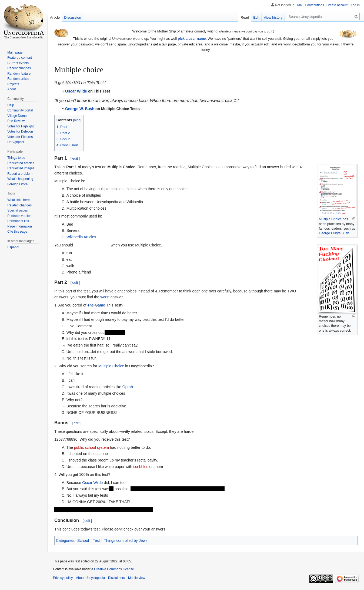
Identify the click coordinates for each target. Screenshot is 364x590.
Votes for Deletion (20, 131)
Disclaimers (116, 578)
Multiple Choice (330, 219)
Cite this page (17, 232)
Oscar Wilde (76, 91)
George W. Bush (80, 109)
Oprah (128, 387)
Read (245, 17)
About (11, 89)
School (83, 540)
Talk (300, 5)
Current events (18, 63)
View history (273, 17)
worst (105, 297)
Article (55, 17)
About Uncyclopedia (90, 578)
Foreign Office (17, 184)
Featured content (20, 58)
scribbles (141, 467)
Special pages (17, 210)
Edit (256, 17)
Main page (15, 52)
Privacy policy (63, 578)
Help (11, 105)
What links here (19, 200)
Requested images (21, 168)
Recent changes (19, 68)
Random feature (19, 74)
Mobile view (137, 578)
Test (96, 540)
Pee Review (16, 121)
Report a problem (20, 174)
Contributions (314, 5)
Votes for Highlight (20, 126)
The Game (96, 305)
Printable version (19, 216)
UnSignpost (16, 142)
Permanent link (18, 221)
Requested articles (21, 163)
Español (13, 247)
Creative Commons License (114, 569)
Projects (13, 84)
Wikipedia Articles (81, 237)
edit (75, 158)
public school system (91, 447)
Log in (355, 5)
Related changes (19, 205)
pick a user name (192, 39)
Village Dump (17, 116)
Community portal (20, 110)
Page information (20, 226)
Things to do (16, 158)
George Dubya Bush (334, 233)
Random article (18, 79)
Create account (337, 5)
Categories (65, 540)
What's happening (20, 179)
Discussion (73, 17)
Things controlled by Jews (126, 540)
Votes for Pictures (20, 137)
